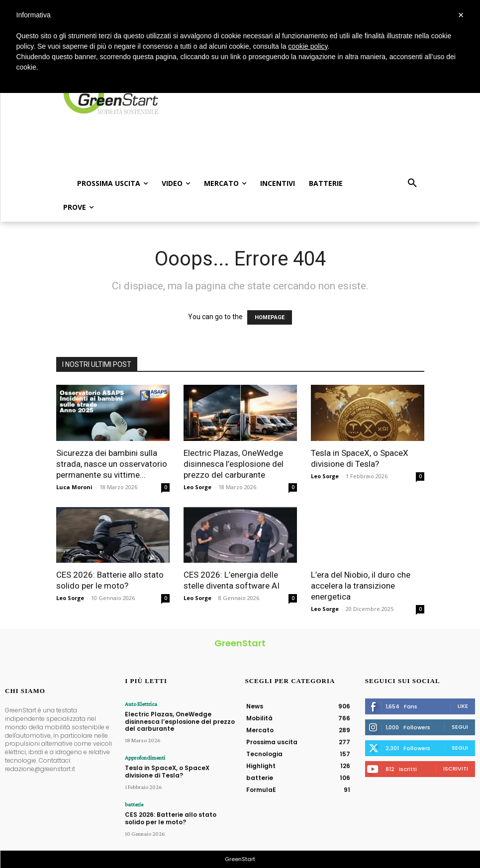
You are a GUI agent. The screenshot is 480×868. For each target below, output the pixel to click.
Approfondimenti (145, 758)
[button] (412, 183)
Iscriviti (456, 769)
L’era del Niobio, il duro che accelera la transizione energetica (361, 586)
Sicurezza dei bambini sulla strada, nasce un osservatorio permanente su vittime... (112, 464)
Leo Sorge (197, 487)
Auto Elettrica (141, 704)
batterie (134, 804)
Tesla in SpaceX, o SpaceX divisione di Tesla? (167, 771)
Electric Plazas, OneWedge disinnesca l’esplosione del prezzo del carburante (234, 464)
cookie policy (308, 46)
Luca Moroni (74, 487)
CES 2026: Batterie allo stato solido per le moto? (171, 818)
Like (463, 706)
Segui (460, 727)
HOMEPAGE (270, 317)
